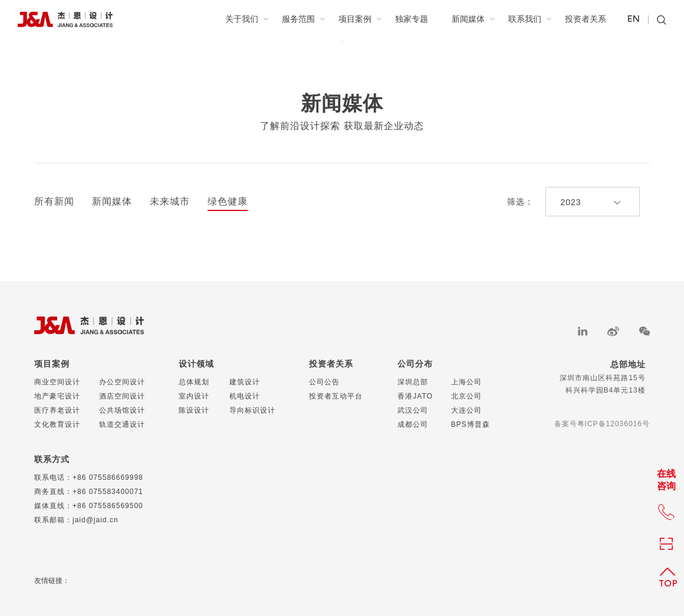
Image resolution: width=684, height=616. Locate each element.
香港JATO (415, 396)
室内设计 (194, 396)
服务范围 (303, 19)
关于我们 (247, 19)
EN (634, 19)
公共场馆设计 (122, 410)
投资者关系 (586, 19)
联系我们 (530, 19)
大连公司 (466, 410)
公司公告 (324, 382)
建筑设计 (245, 382)
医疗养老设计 (57, 410)
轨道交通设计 (122, 424)
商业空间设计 (57, 382)
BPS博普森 (471, 424)
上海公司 (466, 382)
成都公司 (413, 424)
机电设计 (245, 396)
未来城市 (170, 202)
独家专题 (412, 19)
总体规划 (194, 382)
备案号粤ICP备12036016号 (602, 424)
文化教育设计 (57, 424)
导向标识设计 (252, 410)
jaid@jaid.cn (96, 520)
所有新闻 (54, 202)
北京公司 (466, 396)
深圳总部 (413, 382)
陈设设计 (194, 410)
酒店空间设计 (122, 396)
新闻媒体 (473, 19)
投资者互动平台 (336, 396)
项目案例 (360, 19)
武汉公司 (413, 410)
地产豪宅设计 (57, 396)
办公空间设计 (122, 382)
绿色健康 (228, 202)
